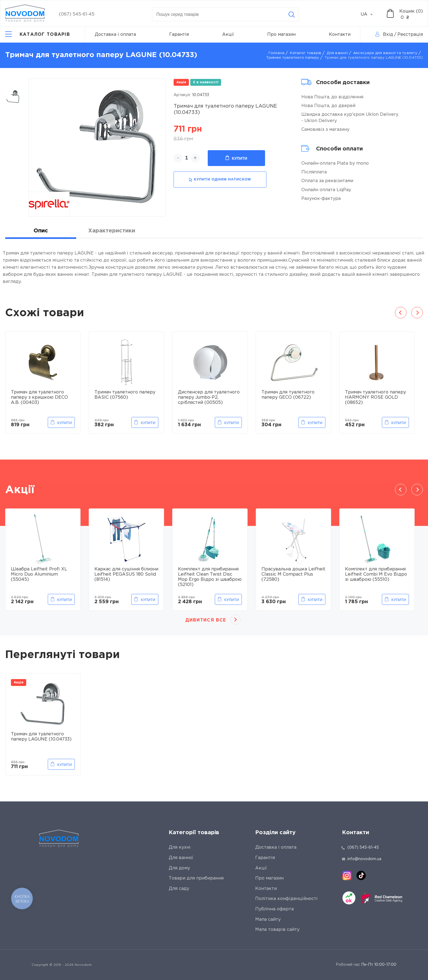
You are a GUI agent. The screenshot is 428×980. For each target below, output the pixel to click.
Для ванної (337, 53)
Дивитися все (206, 620)
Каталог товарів (306, 53)
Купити (236, 158)
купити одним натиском (220, 180)
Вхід (388, 35)
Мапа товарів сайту (277, 930)
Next (417, 313)
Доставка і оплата (115, 35)
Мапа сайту (268, 920)
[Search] (292, 14)
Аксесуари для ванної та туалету (385, 53)
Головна (277, 53)
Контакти (340, 35)
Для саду (179, 889)
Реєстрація (410, 35)
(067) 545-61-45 (77, 14)
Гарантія (179, 35)
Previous (401, 313)
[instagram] (347, 875)
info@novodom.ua (362, 859)
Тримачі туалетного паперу (293, 58)
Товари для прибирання (196, 878)
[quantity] (187, 158)
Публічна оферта (274, 909)
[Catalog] (38, 35)
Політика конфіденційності (286, 899)
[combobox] (370, 14)
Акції (228, 35)
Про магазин (281, 35)
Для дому (179, 868)
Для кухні (180, 847)
